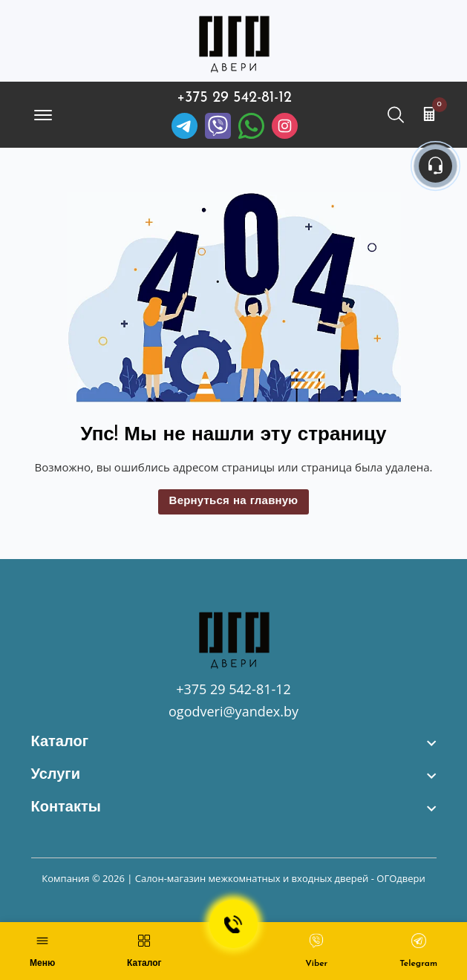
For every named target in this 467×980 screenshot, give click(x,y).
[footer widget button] (234, 742)
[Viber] (218, 126)
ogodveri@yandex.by (233, 711)
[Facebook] (251, 126)
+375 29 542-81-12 (234, 98)
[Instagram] (285, 126)
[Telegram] (184, 126)
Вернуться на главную (234, 502)
